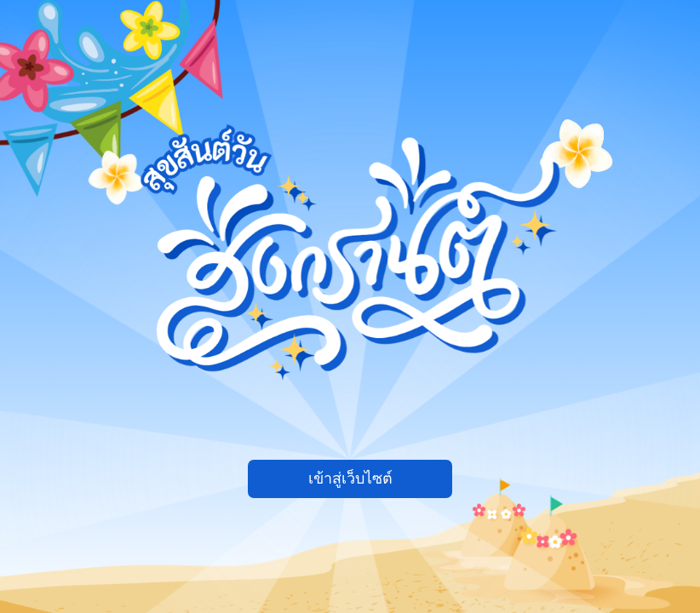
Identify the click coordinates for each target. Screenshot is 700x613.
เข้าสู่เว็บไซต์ (350, 478)
